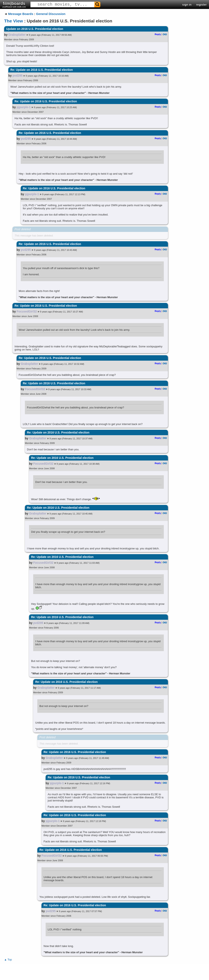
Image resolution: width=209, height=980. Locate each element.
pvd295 (17, 76)
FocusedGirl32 (27, 311)
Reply (158, 34)
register (201, 5)
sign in (187, 5)
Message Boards (21, 14)
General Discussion (51, 14)
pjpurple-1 (24, 107)
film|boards (14, 4)
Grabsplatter (17, 35)
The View (14, 21)
